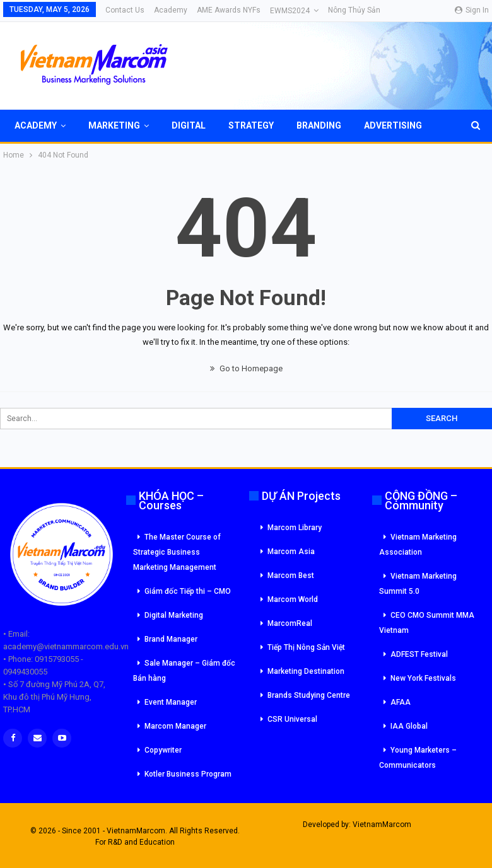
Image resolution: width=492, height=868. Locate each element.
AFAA (401, 702)
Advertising (393, 125)
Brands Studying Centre (309, 695)
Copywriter (163, 750)
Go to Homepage (246, 368)
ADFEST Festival (419, 654)
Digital (189, 125)
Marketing (114, 125)
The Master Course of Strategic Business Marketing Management (177, 552)
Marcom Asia (291, 552)
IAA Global (409, 726)
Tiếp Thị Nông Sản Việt (306, 647)
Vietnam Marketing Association (418, 545)
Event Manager (171, 702)
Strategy (251, 125)
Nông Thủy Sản (354, 10)
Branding (319, 125)
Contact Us (125, 10)
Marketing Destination (306, 671)
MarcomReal (290, 623)
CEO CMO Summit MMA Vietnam (427, 623)
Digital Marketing (174, 615)
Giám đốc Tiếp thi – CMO (188, 591)
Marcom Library (295, 528)
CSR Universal (292, 719)
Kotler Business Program (188, 774)
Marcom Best (291, 576)
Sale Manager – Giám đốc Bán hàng (184, 671)
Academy (171, 10)
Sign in (472, 10)
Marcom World (293, 599)
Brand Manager (171, 639)
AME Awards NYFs (229, 10)
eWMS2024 (290, 11)
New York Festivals (423, 678)
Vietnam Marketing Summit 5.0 (418, 584)
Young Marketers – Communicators (418, 758)
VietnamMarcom (382, 825)
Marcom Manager (175, 726)
